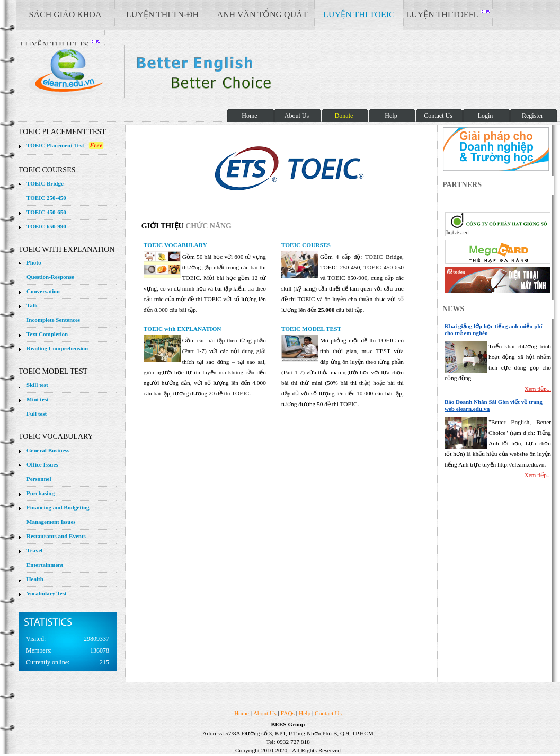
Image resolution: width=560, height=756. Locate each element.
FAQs (288, 713)
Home (242, 713)
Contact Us (328, 713)
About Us (265, 713)
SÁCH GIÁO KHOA (65, 15)
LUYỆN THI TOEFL (448, 14)
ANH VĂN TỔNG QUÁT (262, 15)
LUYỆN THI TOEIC (359, 15)
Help (305, 713)
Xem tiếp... (538, 389)
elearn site (168, 72)
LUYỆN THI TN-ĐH (162, 15)
